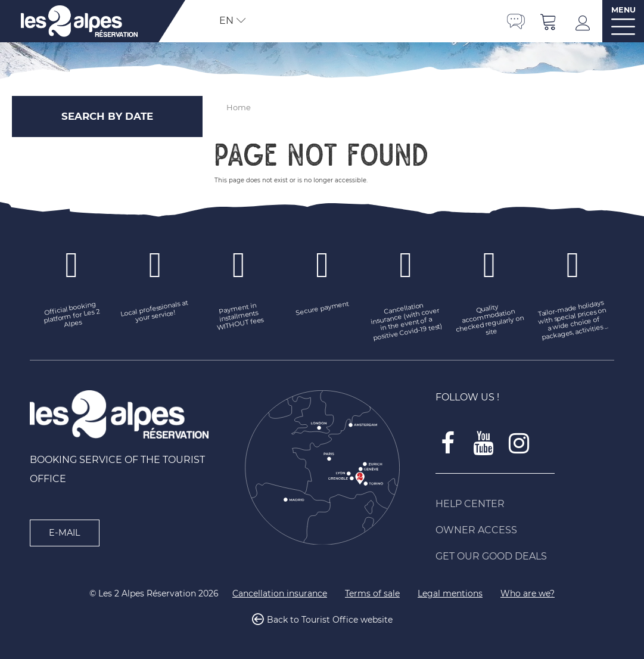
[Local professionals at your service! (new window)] (155, 312)
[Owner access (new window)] (525, 530)
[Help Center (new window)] (525, 504)
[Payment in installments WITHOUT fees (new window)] (239, 316)
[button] (549, 21)
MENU (623, 10)
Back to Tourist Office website (330, 620)
